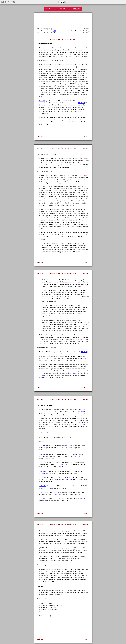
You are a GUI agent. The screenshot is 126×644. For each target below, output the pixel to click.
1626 (54, 31)
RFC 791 (65, 448)
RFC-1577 (83, 425)
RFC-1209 (81, 103)
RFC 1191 (42, 473)
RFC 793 (77, 456)
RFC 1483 (58, 494)
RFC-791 (42, 446)
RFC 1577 (83, 499)
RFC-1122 (43, 463)
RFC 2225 (76, 9)
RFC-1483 (83, 410)
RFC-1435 (42, 375)
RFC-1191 (84, 352)
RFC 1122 (64, 465)
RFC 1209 (42, 101)
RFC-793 (42, 454)
